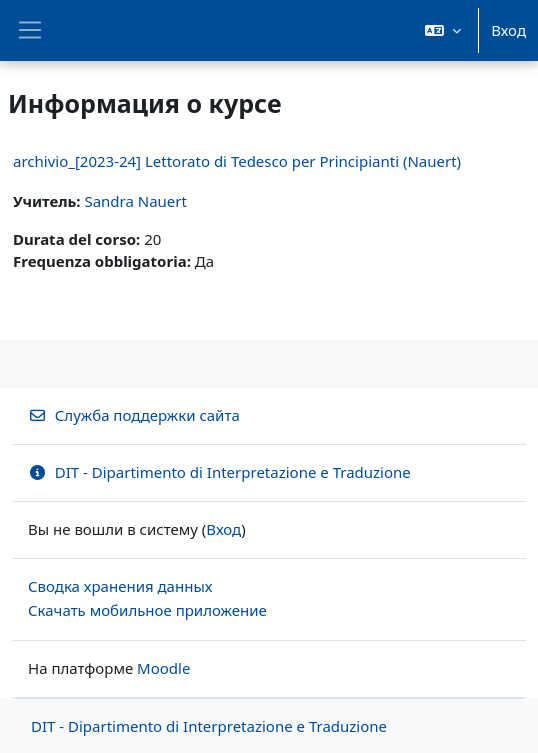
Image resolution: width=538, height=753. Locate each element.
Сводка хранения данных (120, 586)
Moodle (163, 668)
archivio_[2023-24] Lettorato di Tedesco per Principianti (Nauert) (237, 161)
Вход (508, 30)
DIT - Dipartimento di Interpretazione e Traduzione (219, 472)
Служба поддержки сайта (134, 415)
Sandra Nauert (135, 201)
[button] (443, 30)
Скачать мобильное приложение (147, 610)
